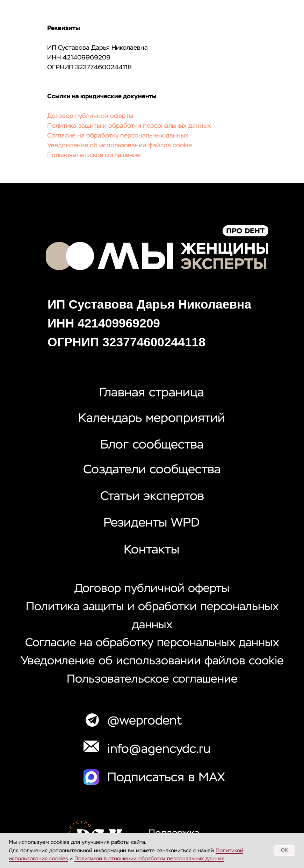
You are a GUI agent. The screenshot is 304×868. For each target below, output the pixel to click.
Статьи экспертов (152, 497)
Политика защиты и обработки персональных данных (129, 126)
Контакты (151, 550)
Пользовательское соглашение (94, 155)
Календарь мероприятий (152, 419)
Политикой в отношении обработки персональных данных (149, 859)
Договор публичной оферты (90, 116)
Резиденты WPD (151, 523)
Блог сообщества (152, 445)
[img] (157, 248)
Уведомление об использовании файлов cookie (120, 146)
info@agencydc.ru (159, 750)
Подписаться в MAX (166, 778)
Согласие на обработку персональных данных (118, 136)
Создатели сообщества (152, 470)
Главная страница (152, 393)
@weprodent (145, 721)
